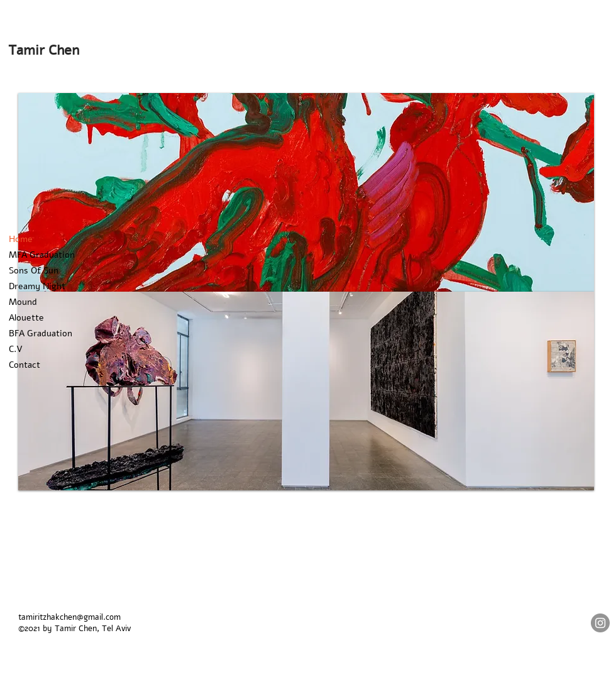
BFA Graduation (41, 333)
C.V (16, 349)
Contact (25, 365)
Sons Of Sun (34, 271)
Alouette (26, 318)
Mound (23, 302)
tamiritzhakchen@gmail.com (69, 617)
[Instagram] (600, 623)
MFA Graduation (42, 255)
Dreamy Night (37, 286)
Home (21, 239)
